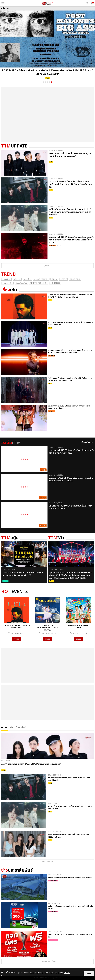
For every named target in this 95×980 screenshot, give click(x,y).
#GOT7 (63, 279)
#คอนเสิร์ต (6, 279)
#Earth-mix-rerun (39, 283)
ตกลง (89, 974)
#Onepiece (55, 283)
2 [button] (46, 82)
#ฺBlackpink (75, 279)
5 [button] (51, 82)
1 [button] (44, 82)
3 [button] (47, 82)
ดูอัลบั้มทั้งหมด (86, 442)
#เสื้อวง (54, 279)
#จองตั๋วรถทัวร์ (21, 283)
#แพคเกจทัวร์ (7, 283)
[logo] (47, 3)
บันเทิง (5, 727)
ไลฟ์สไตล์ (21, 727)
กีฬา (12, 727)
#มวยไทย (27, 279)
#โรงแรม (17, 279)
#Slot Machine (41, 279)
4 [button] (49, 82)
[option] (47, 46)
